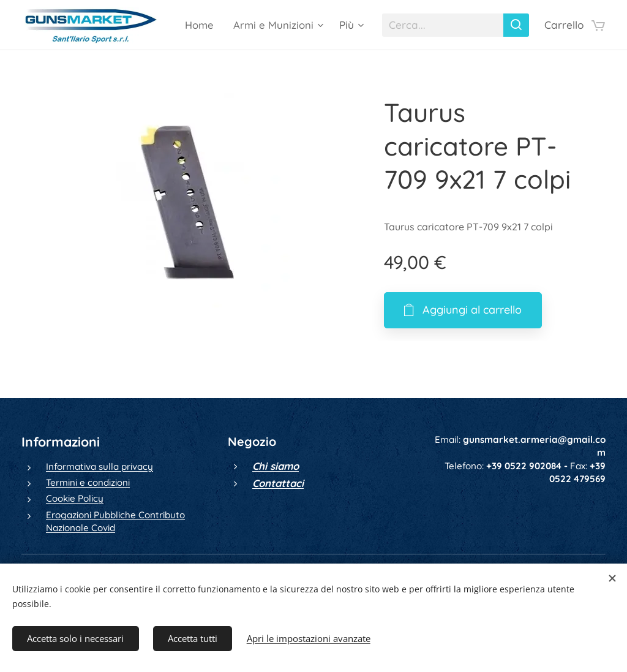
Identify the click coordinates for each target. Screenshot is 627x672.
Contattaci (278, 483)
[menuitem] (301, 25)
